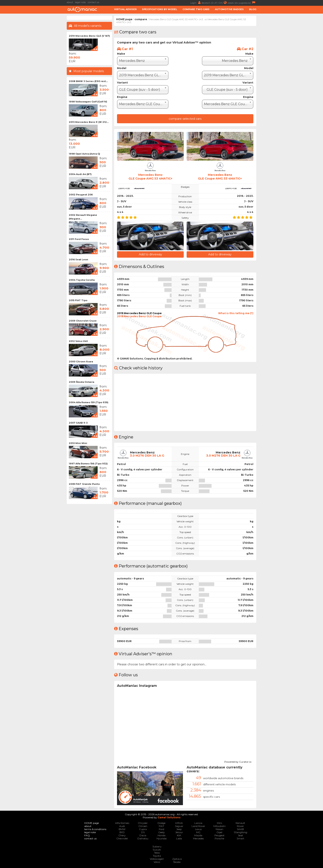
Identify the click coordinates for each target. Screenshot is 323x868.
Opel (219, 832)
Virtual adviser (125, 9)
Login (196, 3)
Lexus (198, 829)
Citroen (143, 826)
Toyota (157, 856)
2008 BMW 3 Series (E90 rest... (88, 81)
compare (141, 19)
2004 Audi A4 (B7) (80, 174)
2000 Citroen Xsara (81, 362)
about (70, 2)
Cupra (143, 829)
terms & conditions (95, 829)
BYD (122, 832)
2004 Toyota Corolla (82, 280)
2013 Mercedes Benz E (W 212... (89, 122)
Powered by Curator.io (238, 761)
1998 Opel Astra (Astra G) (84, 154)
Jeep (179, 829)
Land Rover (198, 826)
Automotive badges (229, 9)
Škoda (177, 862)
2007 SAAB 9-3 (78, 423)
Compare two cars (196, 9)
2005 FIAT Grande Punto (84, 484)
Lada (179, 838)
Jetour (179, 832)
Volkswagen (157, 859)
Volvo (157, 862)
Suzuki (157, 850)
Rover (240, 826)
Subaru (157, 846)
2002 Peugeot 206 (81, 195)
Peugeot (219, 835)
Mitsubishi (219, 826)
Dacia (143, 835)
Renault (240, 823)
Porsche (219, 838)
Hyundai (162, 838)
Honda (161, 835)
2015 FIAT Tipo (78, 300)
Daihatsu (143, 838)
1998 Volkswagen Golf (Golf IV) (88, 102)
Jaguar (179, 826)
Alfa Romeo (122, 823)
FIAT (161, 826)
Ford (161, 829)
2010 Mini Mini (78, 443)
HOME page (124, 19)
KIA (179, 835)
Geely (161, 832)
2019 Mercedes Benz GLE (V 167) (89, 36)
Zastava (177, 859)
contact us (93, 2)
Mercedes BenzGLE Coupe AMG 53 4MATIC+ (150, 177)
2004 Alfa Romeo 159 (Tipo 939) (89, 402)
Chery (122, 835)
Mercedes (198, 838)
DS (143, 832)
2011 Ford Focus (79, 239)
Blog (253, 9)
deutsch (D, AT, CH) (215, 3)
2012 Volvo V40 (78, 341)
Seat (240, 835)
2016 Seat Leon (78, 260)
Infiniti (179, 823)
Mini (219, 823)
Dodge (161, 823)
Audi (122, 826)
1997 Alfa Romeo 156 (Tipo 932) (88, 464)
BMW (122, 829)
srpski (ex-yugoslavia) (242, 3)
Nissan (219, 829)
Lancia (198, 823)
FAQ (87, 835)
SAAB (240, 829)
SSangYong (240, 832)
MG (198, 832)
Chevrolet (122, 838)
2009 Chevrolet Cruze (83, 321)
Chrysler (143, 823)
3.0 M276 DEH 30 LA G (147, 456)
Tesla (157, 853)
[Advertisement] (34, 78)
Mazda (198, 835)
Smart (240, 838)
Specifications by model (160, 9)
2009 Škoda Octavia (81, 382)
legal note (80, 2)
